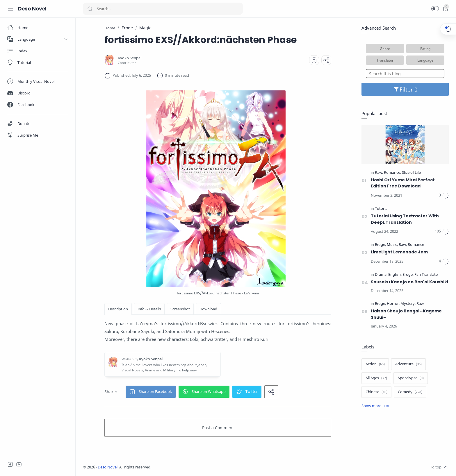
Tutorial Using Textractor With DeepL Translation (405, 219)
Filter (405, 89)
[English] (395, 275)
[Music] (392, 245)
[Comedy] (410, 392)
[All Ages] (376, 378)
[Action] (375, 364)
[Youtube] (19, 464)
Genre (385, 49)
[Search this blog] (405, 74)
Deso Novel (32, 9)
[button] (435, 9)
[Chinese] (376, 392)
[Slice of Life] (411, 173)
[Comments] (444, 196)
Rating (425, 49)
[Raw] (379, 173)
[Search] (163, 9)
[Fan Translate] (426, 275)
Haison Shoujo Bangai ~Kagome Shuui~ (406, 314)
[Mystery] (408, 304)
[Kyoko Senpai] (130, 58)
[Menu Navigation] (10, 9)
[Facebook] (10, 464)
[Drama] (381, 275)
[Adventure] (408, 364)
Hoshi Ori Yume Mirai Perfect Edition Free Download (403, 183)
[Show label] (375, 406)
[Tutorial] (382, 209)
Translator (385, 60)
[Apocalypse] (411, 378)
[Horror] (393, 304)
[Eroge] (380, 245)
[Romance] (392, 173)
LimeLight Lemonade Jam (399, 252)
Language (425, 60)
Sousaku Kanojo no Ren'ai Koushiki (409, 282)
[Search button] (90, 9)
